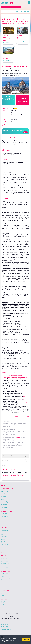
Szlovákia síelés (5, 566)
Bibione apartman (5, 515)
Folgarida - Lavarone (5, 573)
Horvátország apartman (7, 488)
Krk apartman (4, 496)
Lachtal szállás (4, 557)
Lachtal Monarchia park (6, 559)
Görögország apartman (7, 533)
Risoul (2, 604)
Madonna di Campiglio (6, 578)
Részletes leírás (10, 642)
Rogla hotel (3, 594)
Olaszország (16, 11)
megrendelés (23, 100)
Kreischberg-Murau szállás (7, 563)
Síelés (2, 552)
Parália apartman (5, 540)
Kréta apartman (4, 538)
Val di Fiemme (4, 580)
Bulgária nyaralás (5, 527)
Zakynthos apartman (6, 544)
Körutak (9, 11)
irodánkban (17, 438)
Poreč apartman (5, 491)
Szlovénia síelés (5, 590)
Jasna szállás (4, 569)
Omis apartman (4, 504)
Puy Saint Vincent (5, 603)
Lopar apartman (4, 495)
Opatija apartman (5, 509)
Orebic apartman (5, 490)
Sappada (3, 577)
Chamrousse (4, 606)
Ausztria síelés (4, 555)
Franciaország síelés (6, 599)
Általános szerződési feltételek (7, 628)
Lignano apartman (5, 517)
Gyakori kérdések (4, 626)
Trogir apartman (5, 508)
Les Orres (3, 601)
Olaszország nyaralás (6, 512)
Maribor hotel (4, 592)
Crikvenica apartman (6, 501)
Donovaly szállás (5, 568)
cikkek (22, 130)
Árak (26, 132)
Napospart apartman (5, 529)
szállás (6, 130)
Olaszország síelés (6, 572)
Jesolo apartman (5, 513)
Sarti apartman (4, 535)
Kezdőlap (4, 11)
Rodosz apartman (5, 536)
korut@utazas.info (7, 474)
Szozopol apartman (5, 531)
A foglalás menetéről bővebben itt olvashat (13, 476)
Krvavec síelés (4, 595)
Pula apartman (4, 500)
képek (11, 130)
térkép (17, 130)
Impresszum (3, 631)
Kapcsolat (3, 623)
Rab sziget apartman (6, 493)
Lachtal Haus (4, 560)
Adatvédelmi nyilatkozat (6, 629)
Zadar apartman (5, 506)
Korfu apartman (4, 541)
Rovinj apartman (5, 498)
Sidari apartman (5, 543)
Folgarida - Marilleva (5, 575)
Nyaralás (3, 485)
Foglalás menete (4, 625)
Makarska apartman (5, 503)
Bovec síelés (4, 597)
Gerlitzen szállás (5, 562)
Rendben (26, 639)
